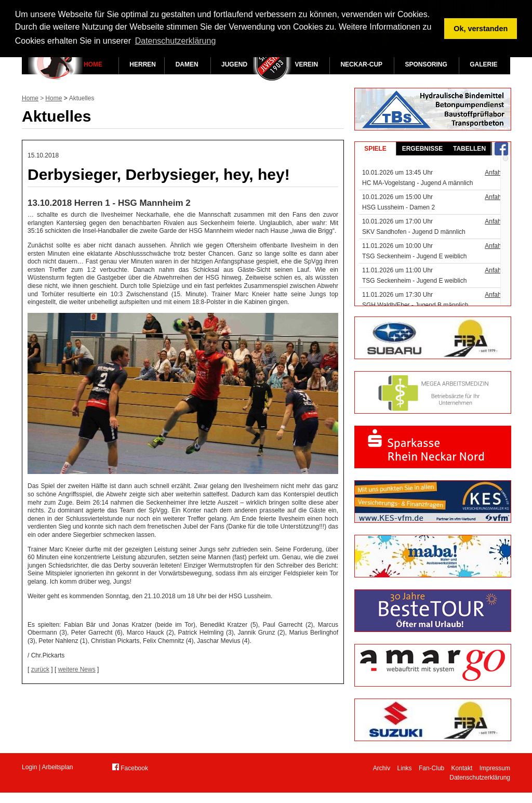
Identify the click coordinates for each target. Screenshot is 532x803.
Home (93, 64)
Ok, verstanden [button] (481, 29)
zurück (40, 669)
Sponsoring (426, 64)
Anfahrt (495, 173)
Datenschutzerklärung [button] (176, 41)
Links (405, 768)
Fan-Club (431, 768)
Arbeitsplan (58, 767)
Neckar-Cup (361, 64)
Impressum (495, 768)
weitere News (77, 669)
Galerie (483, 64)
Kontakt (462, 768)
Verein (306, 64)
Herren (143, 64)
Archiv (382, 768)
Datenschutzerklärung (480, 778)
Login (29, 767)
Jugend (234, 64)
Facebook (130, 768)
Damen (187, 64)
